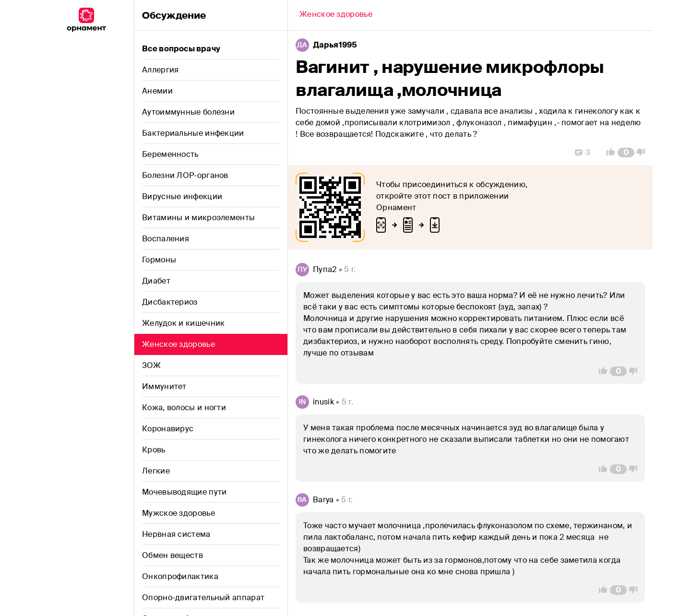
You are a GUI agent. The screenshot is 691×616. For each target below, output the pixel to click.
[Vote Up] (608, 153)
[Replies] (583, 153)
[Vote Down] (643, 153)
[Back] (336, 15)
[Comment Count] (626, 153)
